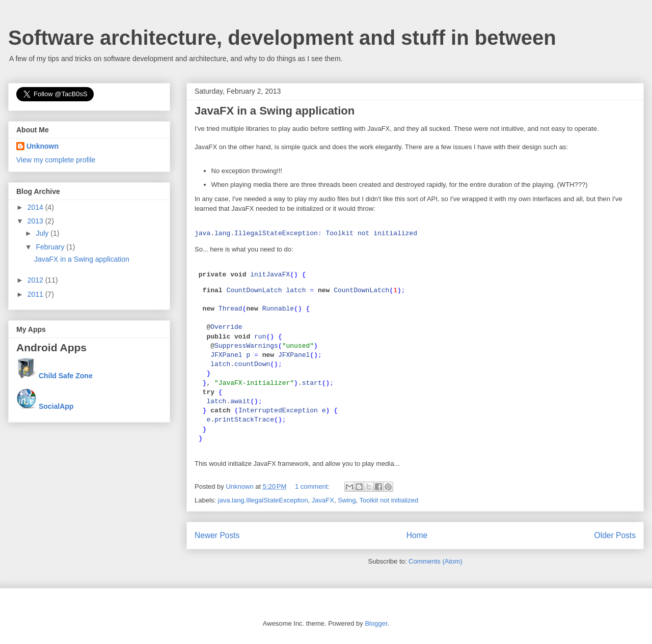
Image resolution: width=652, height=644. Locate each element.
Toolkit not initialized (389, 500)
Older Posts (615, 535)
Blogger (376, 623)
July (43, 233)
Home (417, 535)
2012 (36, 280)
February (51, 247)
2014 (36, 207)
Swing (347, 500)
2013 (36, 221)
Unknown (43, 146)
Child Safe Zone (66, 376)
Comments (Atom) (435, 561)
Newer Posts (217, 535)
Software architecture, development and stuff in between (282, 38)
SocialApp (56, 406)
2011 (36, 294)
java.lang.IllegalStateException (263, 500)
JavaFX (323, 500)
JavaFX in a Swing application (275, 111)
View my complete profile (56, 160)
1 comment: (313, 486)
